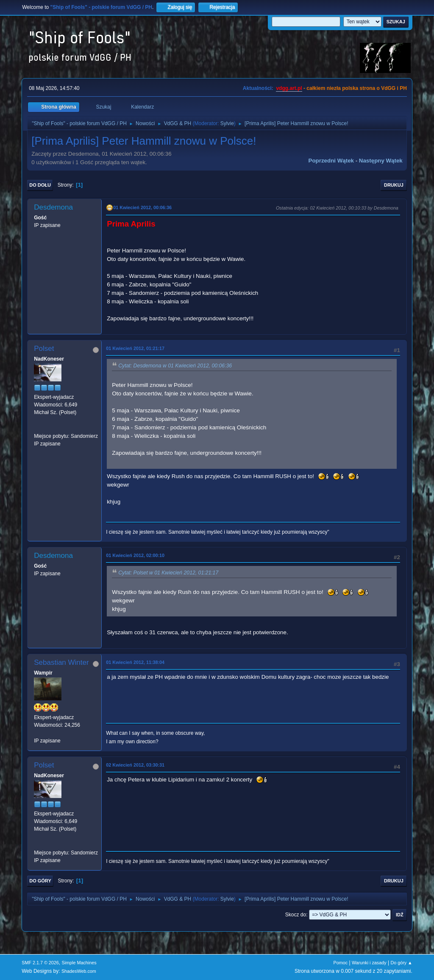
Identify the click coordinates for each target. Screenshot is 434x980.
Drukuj (394, 185)
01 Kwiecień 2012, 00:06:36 (142, 207)
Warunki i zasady (369, 963)
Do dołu (40, 185)
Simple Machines (79, 963)
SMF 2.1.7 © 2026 (40, 963)
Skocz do (296, 915)
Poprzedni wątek (331, 161)
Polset (44, 349)
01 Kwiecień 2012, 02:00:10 (135, 555)
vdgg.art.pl (289, 88)
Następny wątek (381, 161)
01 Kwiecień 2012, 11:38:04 (135, 662)
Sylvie (227, 123)
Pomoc (341, 963)
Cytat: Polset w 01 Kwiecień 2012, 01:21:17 (168, 573)
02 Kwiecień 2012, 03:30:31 (135, 765)
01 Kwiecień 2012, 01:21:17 (135, 348)
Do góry (40, 881)
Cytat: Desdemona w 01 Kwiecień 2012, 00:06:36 (175, 366)
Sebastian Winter (61, 662)
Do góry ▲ (401, 963)
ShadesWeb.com (79, 971)
